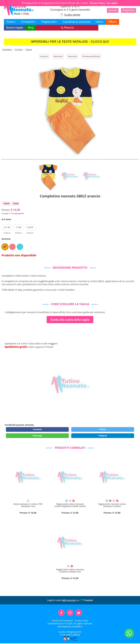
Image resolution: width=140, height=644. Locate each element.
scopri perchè (19, 213)
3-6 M (30, 228)
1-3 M (18, 228)
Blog (31, 28)
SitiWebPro (77, 626)
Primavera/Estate (91, 56)
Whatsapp (37, 436)
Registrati (128, 10)
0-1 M (7, 228)
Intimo (99, 22)
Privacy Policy (81, 621)
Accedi (113, 10)
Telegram (103, 436)
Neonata (72, 56)
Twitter (103, 429)
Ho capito (112, 3)
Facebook (37, 429)
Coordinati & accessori (77, 22)
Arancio (44, 56)
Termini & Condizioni (62, 621)
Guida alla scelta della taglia (70, 320)
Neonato (58, 56)
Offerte (113, 22)
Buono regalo (15, 28)
